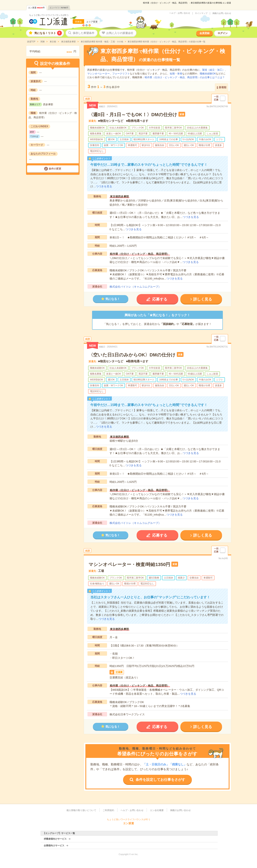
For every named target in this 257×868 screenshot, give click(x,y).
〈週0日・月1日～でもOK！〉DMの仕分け (133, 115)
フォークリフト (121, 74)
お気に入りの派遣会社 (120, 33)
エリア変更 (92, 22)
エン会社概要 (157, 810)
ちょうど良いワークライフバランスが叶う (49, 15)
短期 (172, 74)
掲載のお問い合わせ (222, 13)
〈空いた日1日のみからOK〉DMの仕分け (132, 355)
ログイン (223, 33)
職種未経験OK (208, 74)
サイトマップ (201, 13)
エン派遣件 (36, 8)
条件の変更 (55, 169)
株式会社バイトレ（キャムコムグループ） (135, 287)
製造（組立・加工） (213, 70)
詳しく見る (203, 299)
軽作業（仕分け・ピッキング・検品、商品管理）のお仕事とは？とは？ (185, 77)
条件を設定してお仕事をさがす (160, 780)
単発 (180, 74)
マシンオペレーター (99, 74)
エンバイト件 (59, 8)
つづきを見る (104, 186)
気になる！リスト (48, 33)
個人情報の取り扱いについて (81, 810)
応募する (160, 299)
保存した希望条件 (84, 33)
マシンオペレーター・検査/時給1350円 (129, 564)
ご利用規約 (108, 810)
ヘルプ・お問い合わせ (180, 13)
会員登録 (205, 33)
